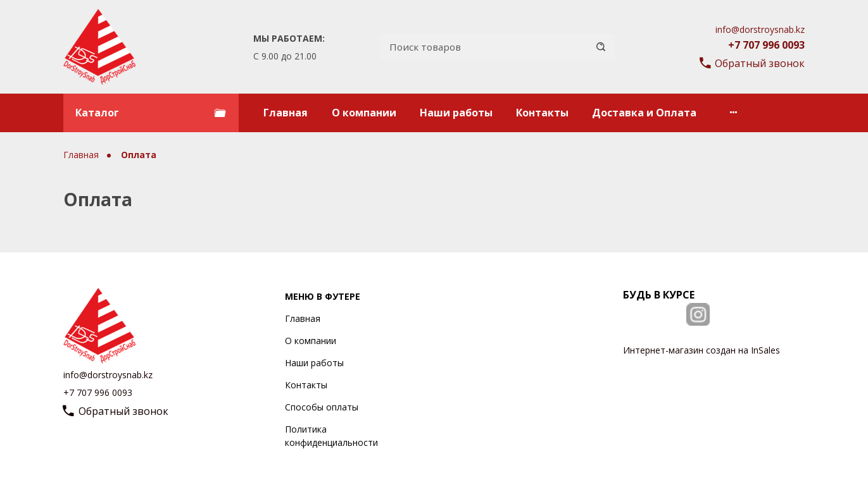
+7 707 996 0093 (766, 45)
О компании (364, 113)
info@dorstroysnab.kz (760, 29)
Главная (286, 113)
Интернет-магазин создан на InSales (701, 350)
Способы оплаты (322, 407)
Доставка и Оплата (644, 113)
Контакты (542, 113)
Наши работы (456, 113)
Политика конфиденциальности (331, 436)
